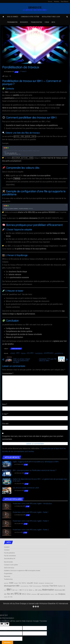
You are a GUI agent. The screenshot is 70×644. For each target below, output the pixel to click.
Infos (53, 22)
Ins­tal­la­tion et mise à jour (51, 17)
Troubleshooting (8, 578)
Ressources (7, 576)
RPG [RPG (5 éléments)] (12, 593)
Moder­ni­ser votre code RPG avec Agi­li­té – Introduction (32, 503)
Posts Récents (65, 1)
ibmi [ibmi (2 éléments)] (13, 589)
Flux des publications (9, 552)
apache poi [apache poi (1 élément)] (6, 582)
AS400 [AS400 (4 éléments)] (11, 582)
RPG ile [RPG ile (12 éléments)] (18, 593)
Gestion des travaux (16, 348)
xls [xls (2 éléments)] (9, 596)
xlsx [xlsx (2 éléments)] (11, 596)
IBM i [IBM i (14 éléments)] (9, 589)
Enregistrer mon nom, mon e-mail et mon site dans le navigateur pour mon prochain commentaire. (33, 437)
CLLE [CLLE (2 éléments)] (20, 582)
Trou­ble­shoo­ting (36, 22)
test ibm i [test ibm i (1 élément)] (52, 594)
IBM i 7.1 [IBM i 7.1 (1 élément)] (17, 589)
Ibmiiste (24, 72)
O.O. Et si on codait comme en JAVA (26, 487)
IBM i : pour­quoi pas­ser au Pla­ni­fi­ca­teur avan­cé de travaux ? (34, 470)
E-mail (5, 413)
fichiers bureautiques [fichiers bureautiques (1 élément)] (37, 585)
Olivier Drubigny (21, 603)
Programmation (8, 573)
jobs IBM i (30, 352)
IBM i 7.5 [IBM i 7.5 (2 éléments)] (22, 589)
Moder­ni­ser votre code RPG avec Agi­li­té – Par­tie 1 (30, 511)
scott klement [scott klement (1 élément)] (34, 594)
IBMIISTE (35, 7)
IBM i (18, 352)
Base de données (13, 17)
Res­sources (24, 22)
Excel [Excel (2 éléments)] (31, 585)
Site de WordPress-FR (10, 558)
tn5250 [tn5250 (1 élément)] (56, 594)
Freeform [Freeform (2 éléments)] (60, 585)
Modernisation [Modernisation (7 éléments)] (48, 589)
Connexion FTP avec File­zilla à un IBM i (48, 359)
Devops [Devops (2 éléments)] (36, 582)
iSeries (23, 353)
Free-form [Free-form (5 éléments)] (53, 585)
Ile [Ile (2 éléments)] (27, 589)
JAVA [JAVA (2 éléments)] (36, 589)
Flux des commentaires (10, 555)
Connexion (7, 549)
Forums (50, 1)
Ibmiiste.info (8, 603)
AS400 (13, 353)
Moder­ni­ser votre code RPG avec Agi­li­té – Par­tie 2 (31, 529)
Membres (57, 1)
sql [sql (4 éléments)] (38, 593)
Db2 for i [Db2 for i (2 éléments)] (24, 582)
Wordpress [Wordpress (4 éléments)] (62, 593)
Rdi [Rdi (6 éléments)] (9, 593)
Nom (5, 404)
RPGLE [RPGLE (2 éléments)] (29, 593)
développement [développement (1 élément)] (41, 582)
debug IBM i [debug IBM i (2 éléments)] (30, 582)
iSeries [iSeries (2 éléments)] (30, 589)
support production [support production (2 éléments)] (45, 593)
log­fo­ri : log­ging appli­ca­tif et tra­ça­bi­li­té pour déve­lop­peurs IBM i (36, 461)
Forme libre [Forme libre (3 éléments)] (45, 585)
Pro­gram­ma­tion (12, 22)
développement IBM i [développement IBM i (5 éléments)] (12, 585)
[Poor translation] (6, 623)
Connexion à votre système (30, 17)
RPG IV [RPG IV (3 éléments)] (24, 593)
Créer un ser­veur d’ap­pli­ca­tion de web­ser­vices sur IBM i (21, 360)
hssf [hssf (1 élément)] (5, 589)
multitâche (39, 353)
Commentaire (8, 373)
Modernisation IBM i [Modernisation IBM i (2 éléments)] (60, 589)
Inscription (7, 546)
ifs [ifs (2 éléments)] (25, 589)
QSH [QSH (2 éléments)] (5, 593)
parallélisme (59, 353)
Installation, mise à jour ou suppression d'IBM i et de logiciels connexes (22, 570)
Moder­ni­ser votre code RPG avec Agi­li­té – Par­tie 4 (31, 520)
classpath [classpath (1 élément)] (16, 582)
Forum (47, 22)
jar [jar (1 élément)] (34, 589)
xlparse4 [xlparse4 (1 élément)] (6, 596)
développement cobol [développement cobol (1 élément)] (49, 582)
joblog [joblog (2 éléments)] (40, 589)
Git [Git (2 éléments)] (64, 585)
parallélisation (49, 352)
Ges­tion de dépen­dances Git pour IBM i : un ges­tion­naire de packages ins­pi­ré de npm (40, 479)
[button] (66, 147)
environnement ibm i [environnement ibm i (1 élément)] (25, 585)
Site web (5, 423)
